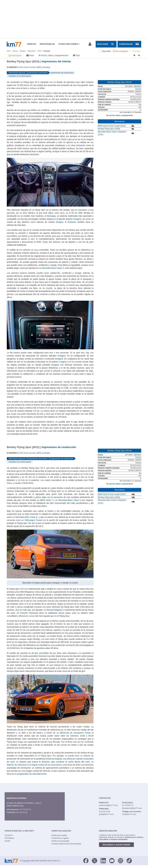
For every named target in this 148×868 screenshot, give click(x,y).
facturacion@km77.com (132, 808)
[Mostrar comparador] (129, 44)
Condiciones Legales (60, 838)
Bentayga (51, 216)
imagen (77, 219)
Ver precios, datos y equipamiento (120, 115)
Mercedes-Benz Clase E (26, 517)
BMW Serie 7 (46, 500)
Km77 (14, 44)
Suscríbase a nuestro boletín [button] (116, 845)
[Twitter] (95, 860)
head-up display (54, 759)
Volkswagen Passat (33, 520)
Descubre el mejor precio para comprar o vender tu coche (50, 583)
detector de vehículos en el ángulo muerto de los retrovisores (34, 765)
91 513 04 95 (22, 812)
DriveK (7, 841)
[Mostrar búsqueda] (106, 44)
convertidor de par (47, 653)
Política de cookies (59, 835)
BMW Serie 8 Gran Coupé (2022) (112, 126)
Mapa (21, 806)
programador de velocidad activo (32, 774)
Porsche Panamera (29, 613)
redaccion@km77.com (108, 805)
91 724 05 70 (25, 809)
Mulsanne (72, 222)
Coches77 (9, 835)
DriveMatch (9, 838)
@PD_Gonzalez (43, 67)
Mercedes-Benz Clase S (53, 268)
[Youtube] (112, 860)
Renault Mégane (54, 610)
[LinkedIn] (103, 860)
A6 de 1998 (77, 213)
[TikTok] (129, 860)
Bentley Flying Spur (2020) (109, 129)
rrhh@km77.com (129, 814)
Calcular (138, 89)
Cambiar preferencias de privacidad (66, 844)
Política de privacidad (60, 841)
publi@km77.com (106, 814)
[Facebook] (86, 860)
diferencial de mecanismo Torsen (75, 733)
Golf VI (28, 139)
